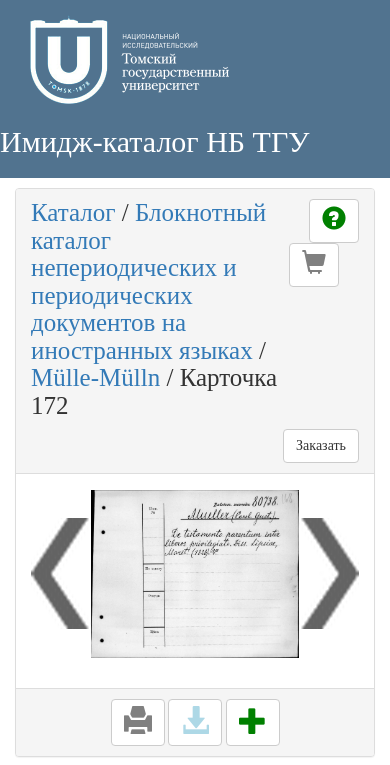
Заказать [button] (321, 445)
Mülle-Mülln (95, 377)
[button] (314, 265)
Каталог (73, 212)
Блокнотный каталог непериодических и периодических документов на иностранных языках (148, 281)
